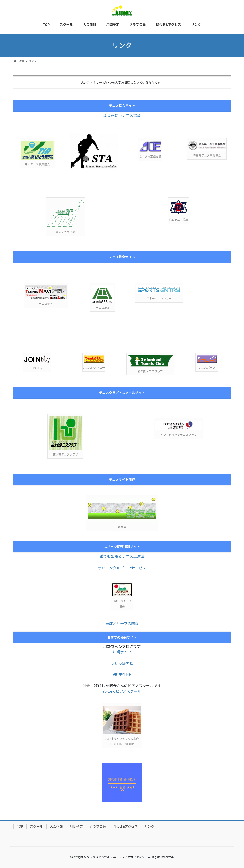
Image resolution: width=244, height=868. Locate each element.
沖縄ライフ (122, 652)
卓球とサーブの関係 (122, 623)
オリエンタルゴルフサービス (122, 568)
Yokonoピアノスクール (122, 691)
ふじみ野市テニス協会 (122, 115)
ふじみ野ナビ (122, 663)
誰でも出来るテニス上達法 (122, 556)
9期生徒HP (122, 674)
